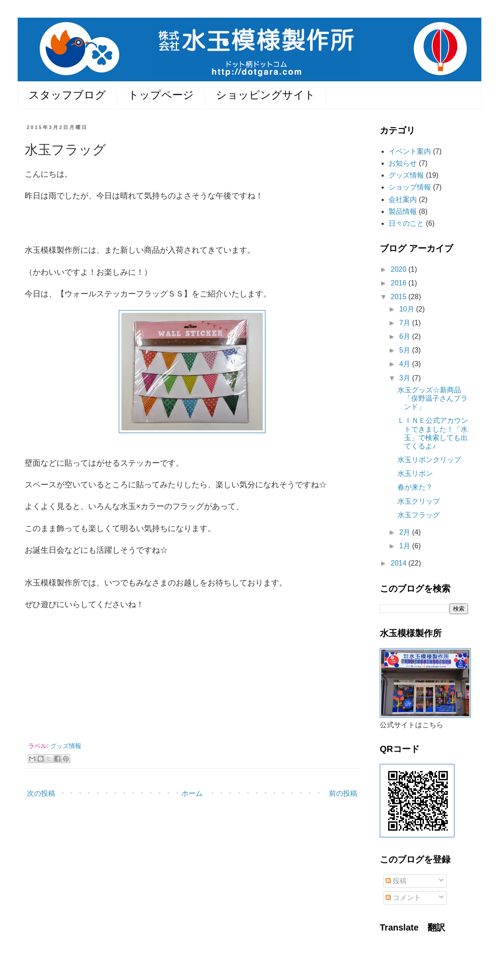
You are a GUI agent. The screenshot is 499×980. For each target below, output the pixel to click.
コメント (403, 898)
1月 (406, 546)
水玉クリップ (419, 501)
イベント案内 (410, 151)
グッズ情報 (66, 746)
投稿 (396, 881)
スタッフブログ (67, 95)
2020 (400, 269)
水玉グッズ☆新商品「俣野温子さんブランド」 (433, 398)
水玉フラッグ (419, 515)
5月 (406, 350)
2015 (400, 297)
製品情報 (403, 211)
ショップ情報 (410, 187)
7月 (406, 323)
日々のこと (406, 223)
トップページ (161, 95)
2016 (400, 283)
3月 (406, 378)
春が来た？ (415, 487)
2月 (406, 532)
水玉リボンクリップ (429, 460)
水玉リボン (415, 473)
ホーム (192, 793)
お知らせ (403, 163)
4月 (406, 364)
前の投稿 (343, 793)
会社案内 (403, 199)
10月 (408, 309)
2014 (400, 563)
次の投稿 (41, 793)
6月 (406, 336)
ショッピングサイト (266, 95)
